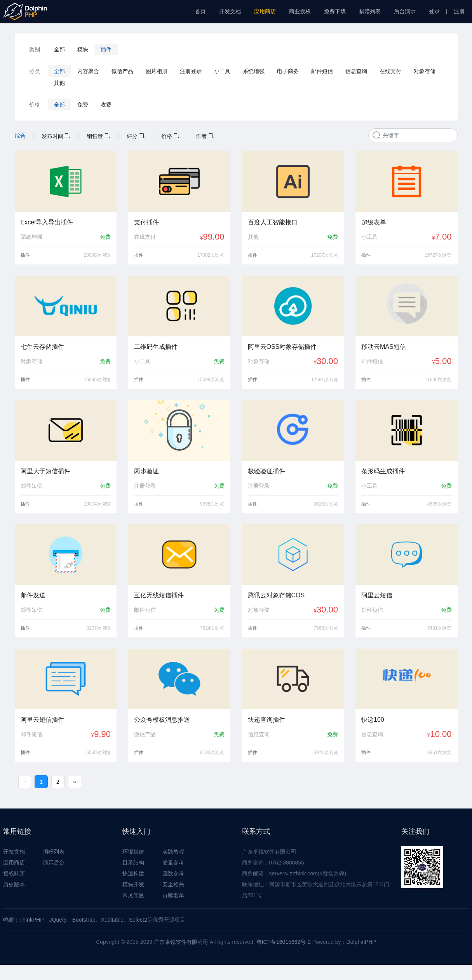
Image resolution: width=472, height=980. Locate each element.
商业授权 (300, 11)
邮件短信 (322, 71)
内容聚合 (88, 71)
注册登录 (191, 71)
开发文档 (230, 11)
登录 (434, 11)
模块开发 (133, 884)
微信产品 (122, 71)
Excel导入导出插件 (47, 222)
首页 (200, 11)
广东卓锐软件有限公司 (181, 942)
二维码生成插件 (156, 347)
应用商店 (265, 11)
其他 (59, 83)
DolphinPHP (361, 942)
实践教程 (173, 852)
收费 (106, 105)
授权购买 (14, 873)
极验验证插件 (266, 471)
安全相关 (173, 884)
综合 (20, 136)
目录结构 (133, 863)
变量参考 (173, 863)
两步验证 (146, 471)
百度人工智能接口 (273, 222)
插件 (106, 49)
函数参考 (173, 873)
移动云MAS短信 (384, 347)
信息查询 (356, 71)
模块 (83, 49)
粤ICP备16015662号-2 (284, 942)
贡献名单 (173, 895)
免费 (83, 105)
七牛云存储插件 (42, 347)
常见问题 (133, 895)
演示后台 (54, 863)
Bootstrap (84, 920)
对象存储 (425, 71)
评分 (136, 136)
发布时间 (56, 136)
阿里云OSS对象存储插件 (282, 347)
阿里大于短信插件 (45, 471)
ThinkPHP (32, 920)
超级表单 (374, 222)
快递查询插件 (266, 720)
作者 (205, 136)
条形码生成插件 (383, 471)
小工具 (222, 71)
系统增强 (254, 71)
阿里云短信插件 (42, 720)
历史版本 (14, 884)
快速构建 (133, 873)
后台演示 (405, 11)
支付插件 (146, 222)
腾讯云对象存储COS (276, 595)
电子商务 (288, 71)
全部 (59, 49)
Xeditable (112, 920)
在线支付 (390, 71)
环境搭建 (133, 852)
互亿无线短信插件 (159, 595)
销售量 (99, 136)
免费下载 (335, 11)
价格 (171, 136)
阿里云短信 (377, 595)
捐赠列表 (370, 11)
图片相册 (157, 71)
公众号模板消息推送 (162, 720)
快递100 (373, 720)
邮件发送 (33, 595)
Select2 (138, 920)
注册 (459, 11)
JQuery (58, 920)
